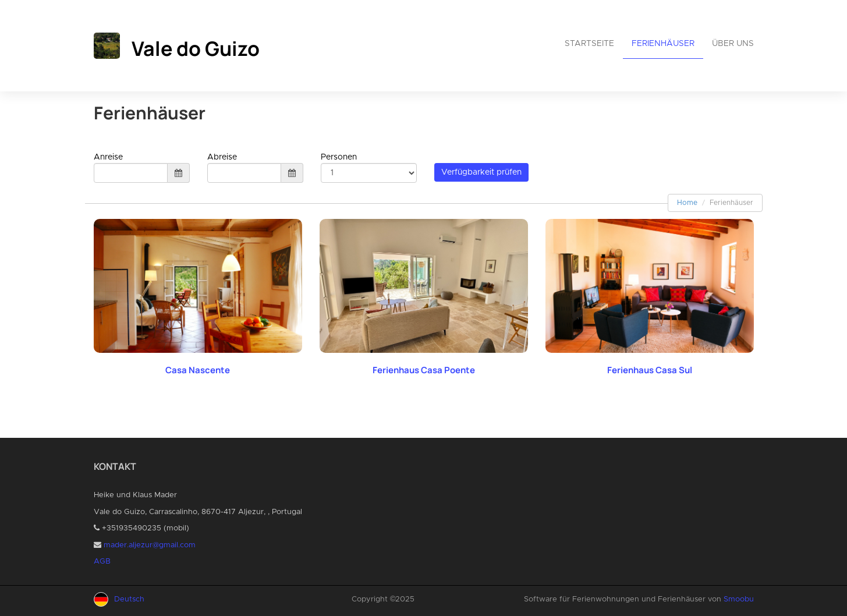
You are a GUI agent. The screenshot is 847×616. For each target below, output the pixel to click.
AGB (102, 562)
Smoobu (739, 599)
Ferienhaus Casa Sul (650, 370)
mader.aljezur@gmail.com (150, 545)
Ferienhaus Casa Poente (424, 370)
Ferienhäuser (663, 44)
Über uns (733, 44)
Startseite (589, 44)
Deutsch (129, 599)
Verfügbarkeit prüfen (481, 172)
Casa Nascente (198, 370)
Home (687, 203)
